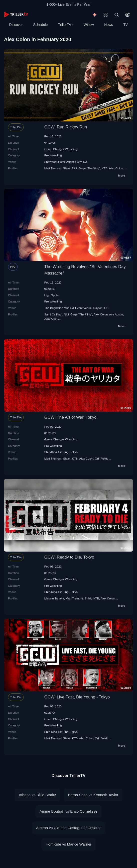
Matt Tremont (53, 168)
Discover (16, 25)
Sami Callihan (53, 314)
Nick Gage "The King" (86, 168)
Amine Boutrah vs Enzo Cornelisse (69, 811)
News (109, 25)
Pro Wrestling (53, 155)
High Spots (52, 295)
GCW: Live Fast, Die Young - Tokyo (77, 697)
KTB (105, 168)
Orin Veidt (101, 458)
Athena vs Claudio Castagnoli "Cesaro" (69, 828)
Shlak (67, 168)
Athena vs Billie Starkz (37, 795)
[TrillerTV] (16, 15)
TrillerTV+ (66, 25)
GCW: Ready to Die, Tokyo (69, 557)
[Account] (128, 15)
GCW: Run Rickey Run (66, 127)
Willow (89, 25)
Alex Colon (116, 168)
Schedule (40, 25)
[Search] (117, 15)
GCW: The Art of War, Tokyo (70, 417)
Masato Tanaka (54, 598)
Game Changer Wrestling (61, 149)
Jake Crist (51, 319)
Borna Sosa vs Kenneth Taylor (93, 795)
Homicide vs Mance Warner (69, 844)
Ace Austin (116, 314)
